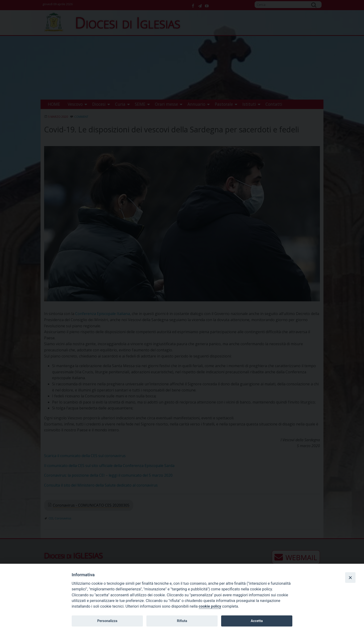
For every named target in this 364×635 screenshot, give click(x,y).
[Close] (350, 577)
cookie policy (210, 606)
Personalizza (107, 621)
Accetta (257, 621)
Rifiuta (182, 621)
